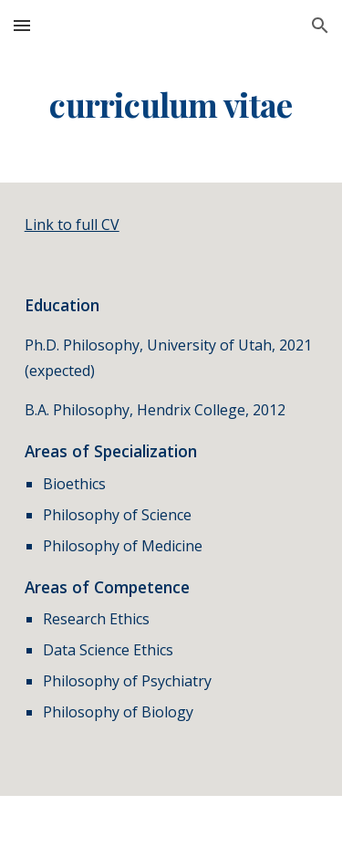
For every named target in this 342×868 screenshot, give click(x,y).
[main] (171, 105)
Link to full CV (72, 225)
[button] (22, 25)
